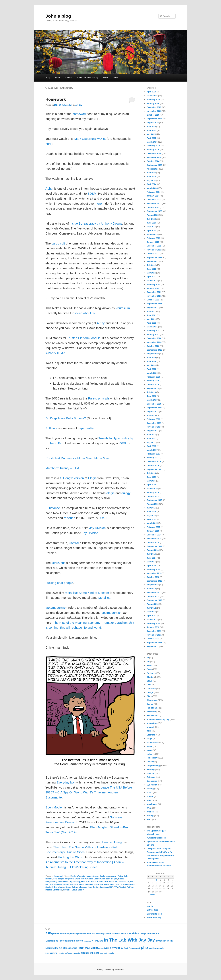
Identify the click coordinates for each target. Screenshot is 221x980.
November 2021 (154, 296)
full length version (72, 478)
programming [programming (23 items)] (51, 953)
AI (148, 658)
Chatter (150, 677)
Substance (53, 508)
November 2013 (154, 573)
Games (150, 704)
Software (51, 428)
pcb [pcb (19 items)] (139, 948)
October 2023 (153, 207)
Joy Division (98, 528)
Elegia (92, 478)
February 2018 (153, 419)
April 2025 (151, 138)
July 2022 (151, 265)
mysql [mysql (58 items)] (116, 948)
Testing (150, 789)
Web (149, 808)
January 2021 (153, 334)
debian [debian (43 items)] (136, 933)
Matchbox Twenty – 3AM (62, 468)
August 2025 (153, 123)
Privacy (150, 762)
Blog (48, 78)
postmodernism (112, 613)
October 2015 (153, 496)
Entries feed (152, 910)
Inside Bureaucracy (99, 882)
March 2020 (152, 373)
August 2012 (153, 604)
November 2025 (154, 111)
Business (151, 673)
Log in (150, 906)
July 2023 (151, 219)
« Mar (152, 895)
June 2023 (152, 223)
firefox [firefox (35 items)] (79, 941)
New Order (115, 884)
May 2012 (151, 612)
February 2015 (153, 527)
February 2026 (153, 100)
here (48, 144)
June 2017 (152, 438)
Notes (149, 754)
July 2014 (151, 554)
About (58, 78)
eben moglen (112, 879)
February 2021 (153, 331)
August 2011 (153, 646)
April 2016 (151, 485)
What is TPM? (55, 353)
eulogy (126, 493)
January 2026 (153, 103)
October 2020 (153, 346)
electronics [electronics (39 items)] (153, 933)
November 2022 (154, 250)
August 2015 (153, 504)
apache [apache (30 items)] (72, 934)
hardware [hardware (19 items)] (87, 941)
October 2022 (153, 254)
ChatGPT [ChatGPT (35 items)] (115, 934)
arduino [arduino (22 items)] (83, 934)
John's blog (58, 16)
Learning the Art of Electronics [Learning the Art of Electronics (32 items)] (61, 948)
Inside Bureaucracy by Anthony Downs (96, 224)
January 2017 (153, 458)
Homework (56, 99)
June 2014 (152, 558)
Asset (149, 665)
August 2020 (153, 354)
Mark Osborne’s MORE (90, 139)
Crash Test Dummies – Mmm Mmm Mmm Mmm (78, 458)
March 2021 (152, 327)
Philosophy (152, 758)
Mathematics (153, 742)
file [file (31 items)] (74, 941)
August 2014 (153, 550)
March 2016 (152, 488)
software (67, 887)
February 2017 (153, 454)
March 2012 (152, 620)
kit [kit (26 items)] (168, 941)
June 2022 (152, 269)
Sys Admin (152, 785)
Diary (149, 696)
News (149, 750)
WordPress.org (154, 918)
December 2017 (154, 423)
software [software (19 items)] (68, 953)
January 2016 (153, 492)
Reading (151, 769)
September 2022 (154, 257)
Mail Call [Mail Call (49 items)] (90, 948)
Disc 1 (103, 518)
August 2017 (153, 431)
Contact (69, 78)
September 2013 (154, 581)
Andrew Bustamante (101, 876)
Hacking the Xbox (70, 857)
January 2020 (153, 381)
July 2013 (151, 589)
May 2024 (151, 180)
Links (115, 78)
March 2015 (152, 523)
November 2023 (154, 203)
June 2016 (152, 477)
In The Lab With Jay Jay (88, 78)
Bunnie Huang (112, 842)
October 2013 (153, 577)
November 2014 (154, 539)
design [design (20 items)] (144, 934)
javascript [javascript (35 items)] (161, 941)
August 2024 (153, 169)
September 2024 (154, 165)
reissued (70, 518)
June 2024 (152, 177)
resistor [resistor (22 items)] (61, 953)
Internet (150, 727)
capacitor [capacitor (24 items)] (105, 934)
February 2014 (153, 569)
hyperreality (86, 428)
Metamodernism (56, 608)
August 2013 (153, 585)
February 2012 (153, 623)
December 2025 (154, 107)
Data (149, 685)
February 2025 (153, 146)
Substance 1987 (106, 887)
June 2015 (152, 512)
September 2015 (154, 500)
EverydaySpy (66, 782)
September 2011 (154, 643)
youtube (67, 890)
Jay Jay (79, 105)
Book (149, 669)
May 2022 (151, 273)
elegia (110, 493)
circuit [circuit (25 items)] (123, 934)
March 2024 (152, 188)
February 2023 (153, 238)
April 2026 (151, 92)
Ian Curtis (85, 882)
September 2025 (154, 119)
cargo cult (58, 243)
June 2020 (152, 361)
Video (149, 800)
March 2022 (152, 281)
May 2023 (151, 227)
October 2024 (153, 161)
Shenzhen (58, 887)
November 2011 (154, 635)
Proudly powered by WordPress (110, 969)
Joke (149, 731)
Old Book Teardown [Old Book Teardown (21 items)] (129, 948)
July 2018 (151, 415)
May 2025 (151, 134)
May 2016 (151, 481)
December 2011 (154, 631)
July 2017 (151, 435)
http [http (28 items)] (101, 941)
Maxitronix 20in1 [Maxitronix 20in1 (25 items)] (104, 948)
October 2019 (153, 385)
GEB (123, 443)
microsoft (99, 884)
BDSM (92, 194)
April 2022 (151, 277)
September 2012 (154, 600)
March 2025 (152, 142)
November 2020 (154, 342)
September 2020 (154, 350)
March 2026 (152, 96)
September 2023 (154, 211)
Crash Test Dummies (84, 879)
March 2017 (152, 450)
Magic (150, 739)
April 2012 (151, 616)
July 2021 (151, 311)
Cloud (150, 681)
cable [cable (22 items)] (98, 934)
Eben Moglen (54, 807)
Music (106, 78)
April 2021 (151, 323)
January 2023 (153, 242)
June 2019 (152, 396)
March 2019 (152, 400)
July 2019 (151, 392)
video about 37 (85, 313)
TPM (116, 887)
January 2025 (153, 150)
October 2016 (153, 465)
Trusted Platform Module (84, 338)
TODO (150, 792)
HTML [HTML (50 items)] (95, 941)
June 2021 (152, 315)
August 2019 (153, 388)
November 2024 (154, 157)
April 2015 (151, 519)
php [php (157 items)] (144, 947)
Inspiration (152, 723)
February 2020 (153, 377)
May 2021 (151, 319)
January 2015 (153, 531)
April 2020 (151, 369)
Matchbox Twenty (62, 884)
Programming (153, 766)
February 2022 (153, 284)
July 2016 (151, 473)
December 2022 (154, 246)
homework (79, 114)
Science (150, 773)
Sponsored (152, 781)
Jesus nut (58, 563)
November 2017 (154, 427)
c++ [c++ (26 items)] (94, 934)
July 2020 (151, 358)
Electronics (152, 700)
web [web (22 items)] (105, 953)
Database (151, 689)
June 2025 (152, 130)
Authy (101, 323)
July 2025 (151, 127)
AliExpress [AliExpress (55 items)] (52, 933)
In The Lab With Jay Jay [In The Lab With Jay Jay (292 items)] (129, 940)
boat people (59, 879)
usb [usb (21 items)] (101, 953)
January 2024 (153, 196)
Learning (151, 735)
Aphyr (49, 189)
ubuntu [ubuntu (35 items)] (85, 953)
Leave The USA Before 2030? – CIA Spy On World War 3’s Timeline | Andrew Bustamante (89, 792)
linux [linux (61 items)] (81, 948)
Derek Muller (99, 879)
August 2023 (153, 215)
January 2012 (153, 627)
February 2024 (153, 192)
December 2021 (154, 292)
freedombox (63, 882)
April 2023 (151, 230)
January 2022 (153, 288)
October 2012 (153, 596)
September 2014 (154, 546)
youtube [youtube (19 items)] (111, 953)
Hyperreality (75, 882)
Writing (150, 816)
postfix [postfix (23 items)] (152, 948)
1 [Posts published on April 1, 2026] (156, 880)
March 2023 (152, 234)
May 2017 (151, 442)
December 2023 (154, 200)
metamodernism (86, 884)
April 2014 (151, 566)
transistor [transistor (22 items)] (77, 953)
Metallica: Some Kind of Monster (87, 593)
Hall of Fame (153, 708)
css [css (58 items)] (129, 933)
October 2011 (153, 639)
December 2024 (154, 153)
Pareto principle (99, 398)
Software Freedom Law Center (85, 887)
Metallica (104, 598)
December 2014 (154, 535)
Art (148, 662)
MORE (107, 884)
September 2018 (154, 408)
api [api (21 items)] (77, 934)
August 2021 (153, 307)
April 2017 (151, 446)
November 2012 (154, 593)
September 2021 (154, 304)
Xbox (149, 819)
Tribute (150, 796)
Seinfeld (49, 887)
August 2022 (153, 261)
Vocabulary (152, 804)
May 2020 (151, 365)
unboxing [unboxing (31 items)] (94, 953)
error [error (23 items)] (70, 941)
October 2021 (153, 300)
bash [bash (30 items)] (89, 934)
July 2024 (151, 173)
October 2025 (153, 115)
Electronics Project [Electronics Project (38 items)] (56, 941)
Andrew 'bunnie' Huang (81, 876)
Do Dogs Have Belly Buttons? (66, 418)
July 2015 (151, 508)
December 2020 (154, 338)
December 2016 (154, 461)
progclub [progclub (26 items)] (159, 948)
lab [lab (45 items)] (172, 941)
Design (150, 692)
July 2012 (151, 608)
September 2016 (154, 469)
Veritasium (123, 308)
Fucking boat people (59, 583)
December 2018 (154, 404)
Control (74, 543)
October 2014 (153, 542)
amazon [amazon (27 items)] (64, 934)
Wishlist (151, 812)
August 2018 (153, 412)
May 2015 (151, 515)
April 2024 (151, 184)
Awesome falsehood (156, 838)
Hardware (151, 712)
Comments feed (154, 914)
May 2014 (151, 562)
